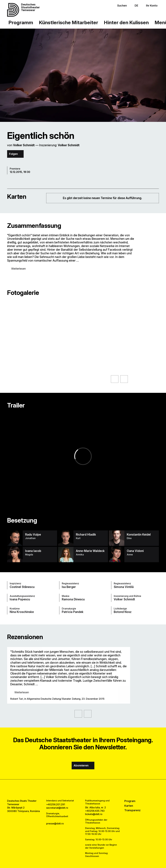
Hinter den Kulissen (126, 22)
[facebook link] (74, 789)
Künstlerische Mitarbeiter (69, 22)
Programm (21, 22)
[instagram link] (83, 789)
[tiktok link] (92, 789)
